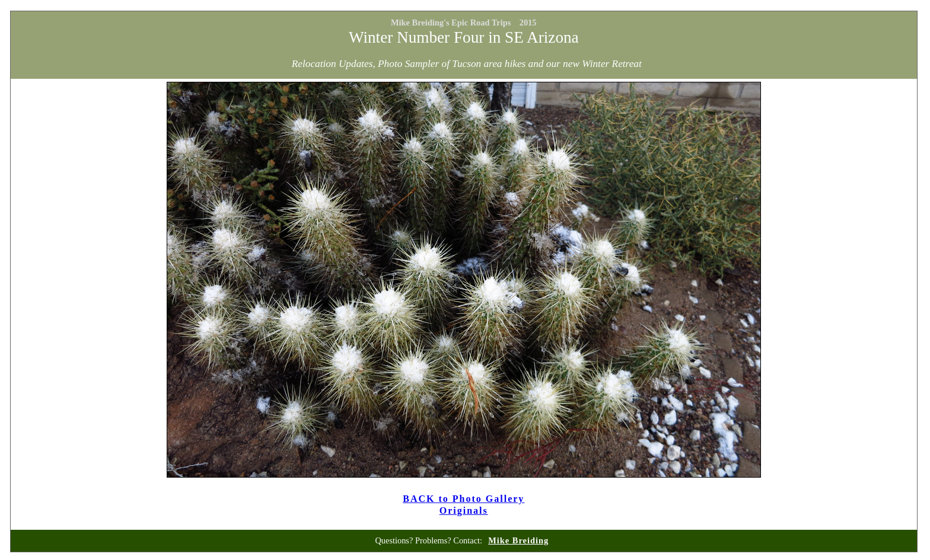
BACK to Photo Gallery (464, 499)
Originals (464, 511)
